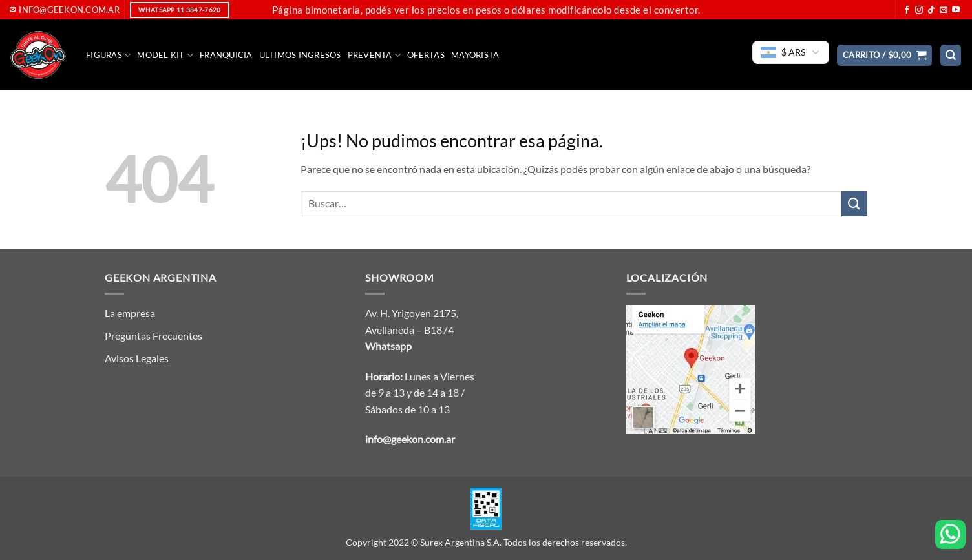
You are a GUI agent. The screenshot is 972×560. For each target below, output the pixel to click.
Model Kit (165, 55)
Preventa (375, 55)
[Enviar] (854, 204)
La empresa (130, 313)
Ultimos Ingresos (300, 55)
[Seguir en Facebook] (907, 10)
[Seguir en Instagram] (919, 10)
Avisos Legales (137, 358)
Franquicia (226, 55)
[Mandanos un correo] (944, 10)
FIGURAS (108, 55)
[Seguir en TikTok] (931, 10)
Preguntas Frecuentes (153, 336)
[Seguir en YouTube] (956, 10)
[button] (885, 55)
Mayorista (475, 55)
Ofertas (426, 55)
